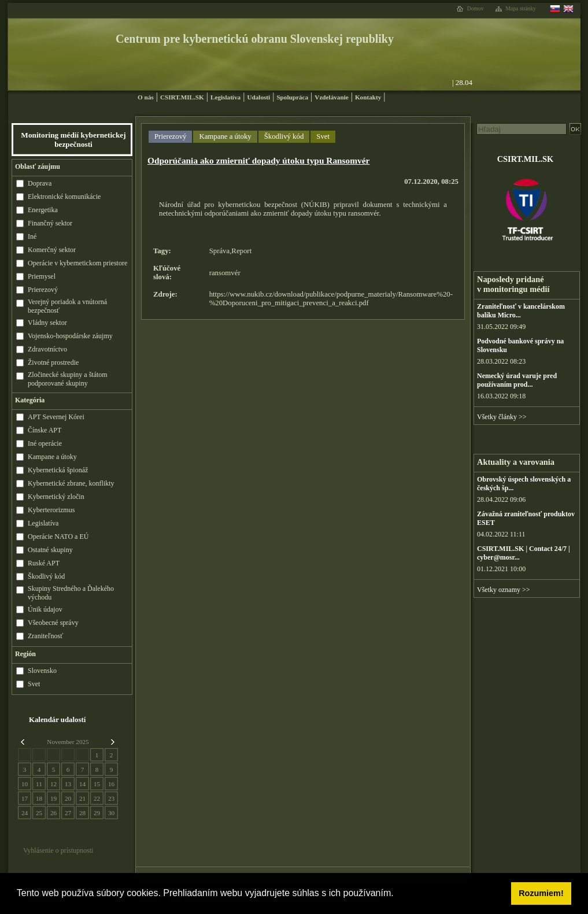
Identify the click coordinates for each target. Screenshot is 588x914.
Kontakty (368, 97)
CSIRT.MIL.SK (182, 97)
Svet (323, 136)
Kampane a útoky (225, 136)
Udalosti (258, 97)
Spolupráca (292, 97)
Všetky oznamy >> (504, 590)
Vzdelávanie (331, 97)
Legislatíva (225, 97)
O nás (146, 97)
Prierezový (170, 136)
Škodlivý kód (284, 136)
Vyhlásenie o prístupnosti (58, 850)
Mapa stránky (521, 9)
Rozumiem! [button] (541, 893)
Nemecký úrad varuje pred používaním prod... (517, 380)
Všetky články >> (502, 417)
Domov (476, 9)
